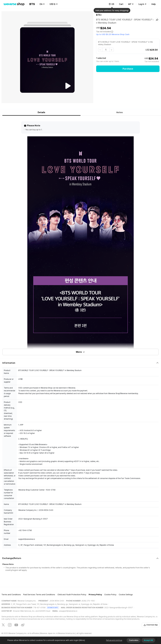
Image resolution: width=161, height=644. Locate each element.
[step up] (112, 50)
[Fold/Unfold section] (80, 363)
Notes (120, 112)
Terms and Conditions (11, 595)
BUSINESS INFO (53, 608)
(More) (82, 640)
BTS (98, 15)
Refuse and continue (114, 640)
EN (41, 4)
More (80, 352)
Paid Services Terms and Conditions (39, 595)
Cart (121, 4)
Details (41, 112)
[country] (111, 4)
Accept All (148, 640)
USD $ (53, 4)
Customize (134, 640)
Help (154, 4)
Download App (151, 625)
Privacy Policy (95, 595)
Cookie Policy (110, 595)
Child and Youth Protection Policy (72, 595)
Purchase (128, 69)
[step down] (100, 50)
